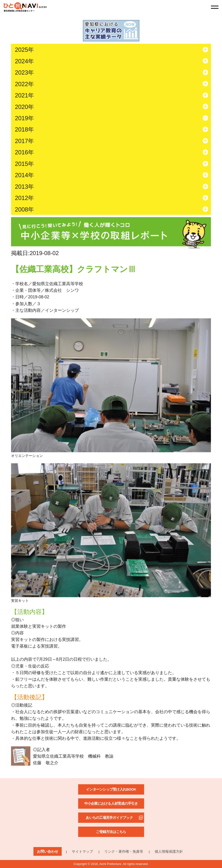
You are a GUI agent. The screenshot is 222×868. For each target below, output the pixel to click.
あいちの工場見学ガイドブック (109, 818)
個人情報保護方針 (169, 851)
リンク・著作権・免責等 (124, 851)
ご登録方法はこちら (111, 832)
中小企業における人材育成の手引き (111, 803)
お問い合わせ (48, 851)
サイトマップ (82, 851)
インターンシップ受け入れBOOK (111, 789)
